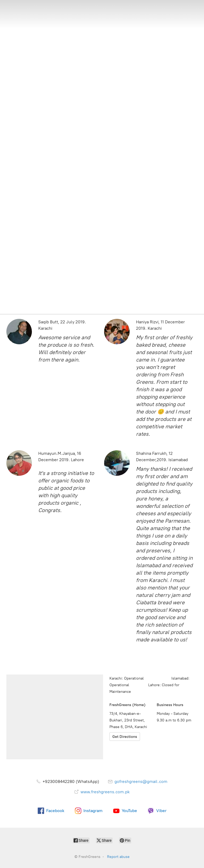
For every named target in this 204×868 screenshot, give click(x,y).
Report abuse (118, 857)
